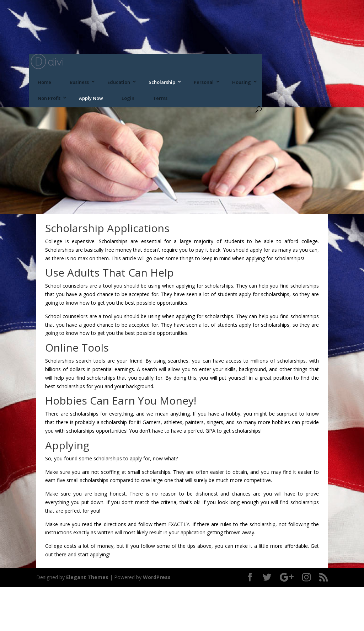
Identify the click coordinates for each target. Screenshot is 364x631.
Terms (160, 98)
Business (79, 82)
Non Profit (49, 98)
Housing (242, 82)
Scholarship (162, 82)
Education (119, 82)
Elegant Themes (87, 577)
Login (128, 98)
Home (44, 82)
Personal (204, 82)
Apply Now (91, 98)
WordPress (157, 577)
